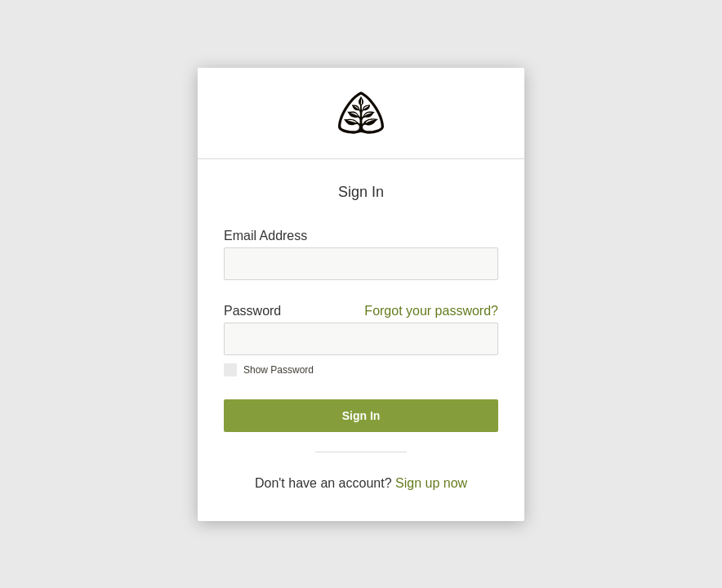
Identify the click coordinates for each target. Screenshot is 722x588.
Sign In (361, 416)
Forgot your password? (431, 311)
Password (361, 311)
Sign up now (431, 483)
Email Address (265, 236)
